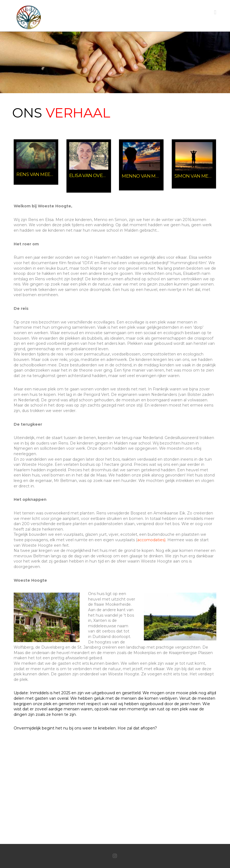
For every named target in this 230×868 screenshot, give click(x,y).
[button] (215, 12)
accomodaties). (152, 540)
